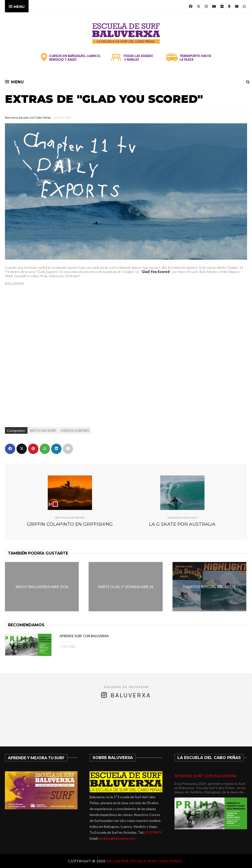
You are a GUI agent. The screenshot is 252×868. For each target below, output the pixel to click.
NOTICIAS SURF (43, 430)
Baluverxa (131, 695)
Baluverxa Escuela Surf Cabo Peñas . (145, 861)
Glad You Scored (156, 272)
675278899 (153, 832)
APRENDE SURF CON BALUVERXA (84, 636)
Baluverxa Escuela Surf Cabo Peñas (28, 118)
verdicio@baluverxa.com (117, 838)
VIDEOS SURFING (75, 430)
